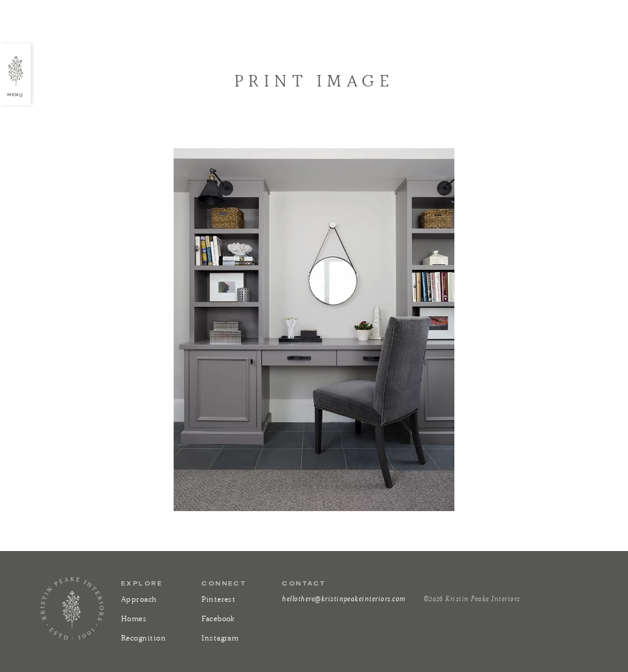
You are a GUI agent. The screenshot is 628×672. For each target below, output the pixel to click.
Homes (134, 618)
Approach (139, 599)
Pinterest (218, 599)
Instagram (220, 638)
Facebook (218, 618)
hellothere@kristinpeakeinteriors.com (344, 599)
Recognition (143, 638)
